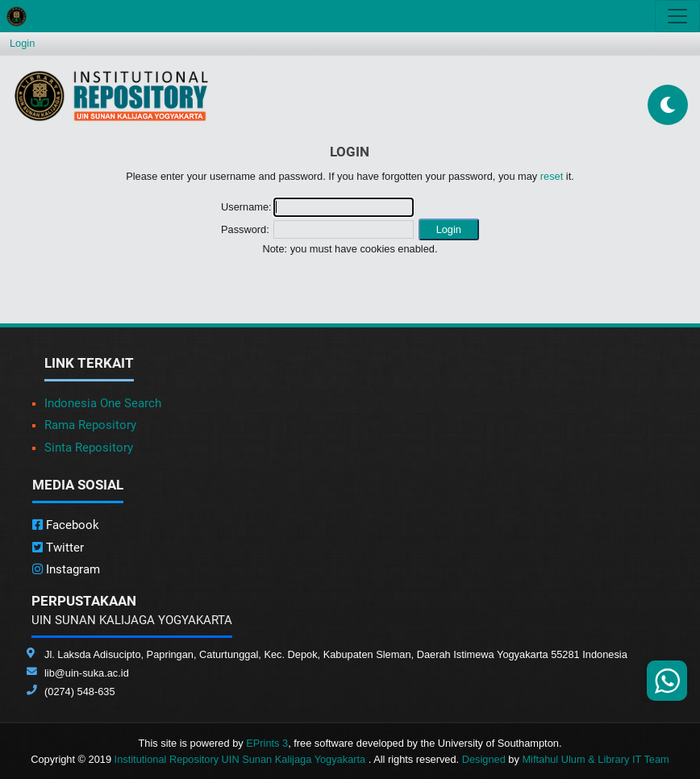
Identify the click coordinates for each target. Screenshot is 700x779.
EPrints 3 (267, 743)
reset (552, 176)
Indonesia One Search (103, 403)
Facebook (66, 525)
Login (22, 43)
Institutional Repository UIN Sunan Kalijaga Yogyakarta (242, 759)
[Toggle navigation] (677, 16)
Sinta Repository (89, 448)
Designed (484, 759)
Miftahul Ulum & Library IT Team (595, 759)
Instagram (66, 569)
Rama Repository (90, 425)
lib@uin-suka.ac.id (87, 673)
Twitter (58, 548)
